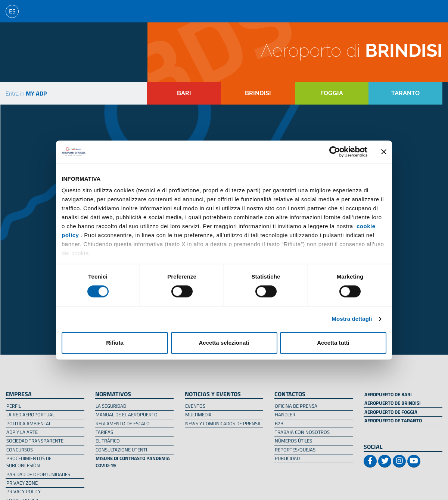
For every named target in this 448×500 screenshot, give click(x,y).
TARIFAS (104, 432)
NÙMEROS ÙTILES (293, 441)
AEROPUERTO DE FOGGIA (391, 412)
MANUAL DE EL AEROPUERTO (127, 414)
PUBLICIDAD (287, 458)
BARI (184, 93)
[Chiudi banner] (384, 152)
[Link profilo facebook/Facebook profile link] (370, 461)
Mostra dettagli (352, 319)
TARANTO (405, 93)
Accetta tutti (333, 343)
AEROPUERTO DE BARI (388, 394)
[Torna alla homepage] (50, 52)
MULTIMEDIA (198, 414)
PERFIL (14, 406)
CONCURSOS (20, 450)
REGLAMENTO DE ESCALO (123, 423)
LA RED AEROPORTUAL (30, 414)
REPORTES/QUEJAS (295, 450)
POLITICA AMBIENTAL (29, 423)
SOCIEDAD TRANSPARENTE (35, 441)
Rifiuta (115, 343)
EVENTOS (195, 406)
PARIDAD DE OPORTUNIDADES (38, 474)
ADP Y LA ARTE (22, 432)
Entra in (26, 93)
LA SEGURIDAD (111, 406)
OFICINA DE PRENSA (296, 406)
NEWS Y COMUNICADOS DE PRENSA (223, 423)
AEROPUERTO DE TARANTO (393, 420)
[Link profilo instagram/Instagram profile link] (399, 461)
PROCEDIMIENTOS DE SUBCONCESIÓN (29, 462)
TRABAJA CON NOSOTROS (302, 432)
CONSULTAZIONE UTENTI (121, 450)
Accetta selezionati (224, 343)
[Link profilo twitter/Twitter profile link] (385, 461)
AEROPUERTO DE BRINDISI (393, 403)
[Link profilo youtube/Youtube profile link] (414, 461)
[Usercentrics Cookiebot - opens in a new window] (335, 152)
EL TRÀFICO (108, 441)
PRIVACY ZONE (22, 483)
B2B (279, 423)
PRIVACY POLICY (24, 491)
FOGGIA (332, 93)
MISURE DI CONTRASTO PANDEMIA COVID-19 (133, 462)
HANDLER (285, 414)
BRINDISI (258, 93)
